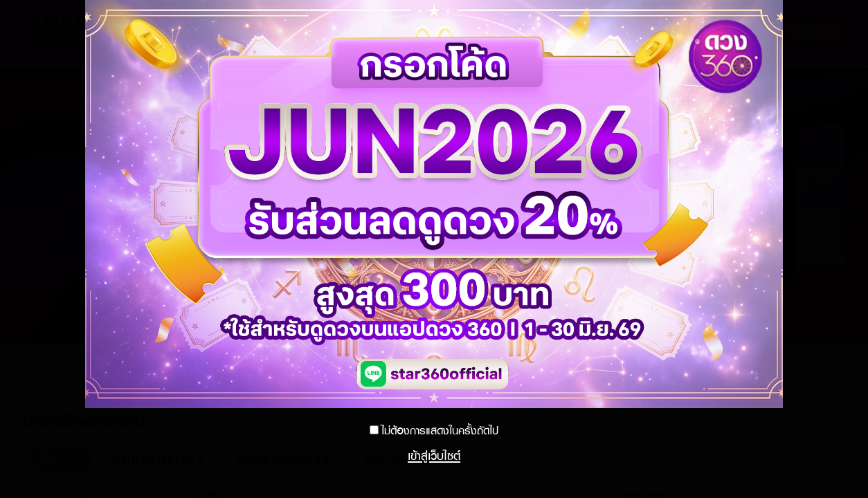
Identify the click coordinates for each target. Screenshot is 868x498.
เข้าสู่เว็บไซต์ (434, 455)
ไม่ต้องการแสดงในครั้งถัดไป (440, 430)
